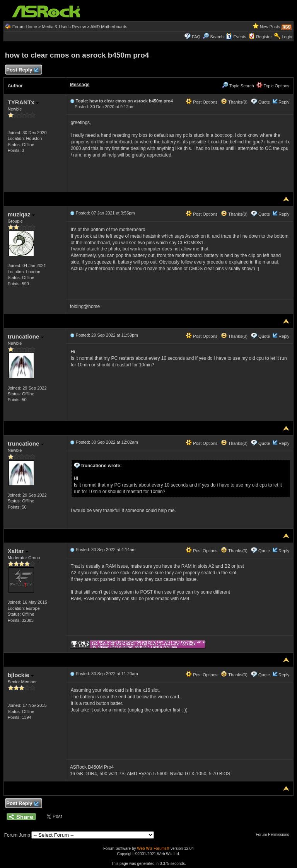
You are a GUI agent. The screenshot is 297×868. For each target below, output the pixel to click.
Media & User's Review (64, 27)
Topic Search (238, 86)
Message (80, 85)
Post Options (201, 102)
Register (264, 37)
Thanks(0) (234, 102)
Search (217, 37)
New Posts (270, 27)
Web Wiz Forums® (153, 848)
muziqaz (21, 214)
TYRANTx (23, 102)
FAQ (196, 37)
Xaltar (18, 551)
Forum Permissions (274, 835)
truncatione (26, 336)
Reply (284, 102)
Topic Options (273, 86)
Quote (264, 102)
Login (287, 37)
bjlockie (21, 675)
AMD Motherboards (109, 27)
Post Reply (22, 70)
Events (236, 37)
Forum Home (25, 27)
